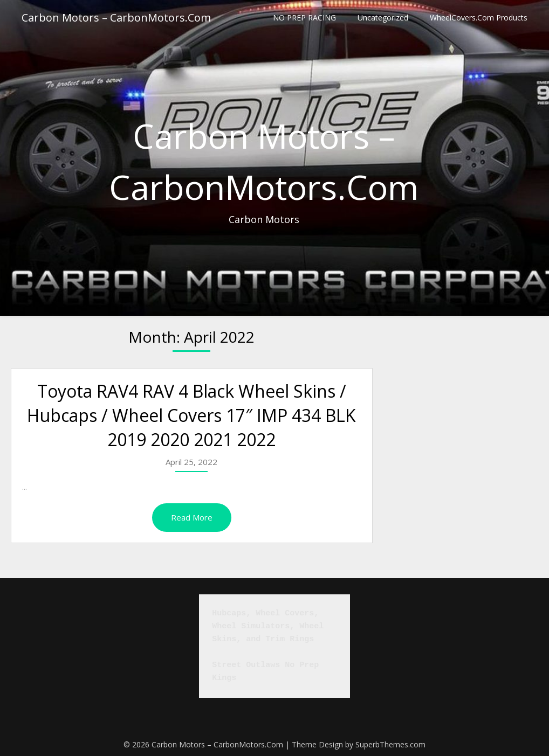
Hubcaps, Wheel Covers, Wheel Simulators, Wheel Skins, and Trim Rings (270, 626)
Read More (192, 517)
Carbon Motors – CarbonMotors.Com (116, 18)
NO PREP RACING (304, 18)
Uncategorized (383, 18)
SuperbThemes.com (390, 744)
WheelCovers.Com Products (479, 18)
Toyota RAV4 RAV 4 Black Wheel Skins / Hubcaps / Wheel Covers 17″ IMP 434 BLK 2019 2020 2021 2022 (191, 415)
